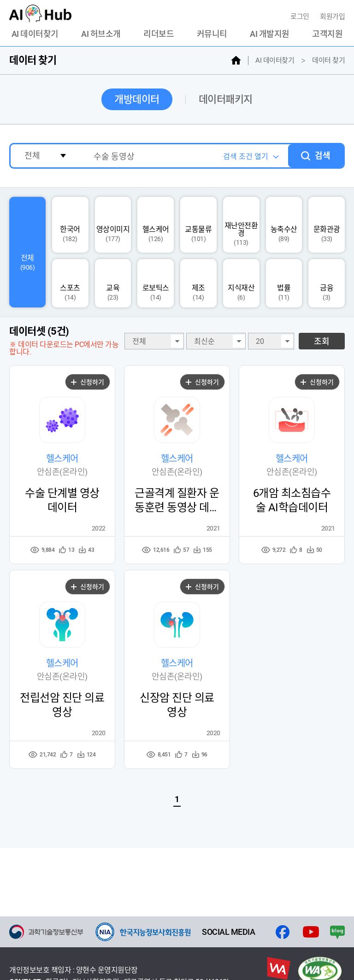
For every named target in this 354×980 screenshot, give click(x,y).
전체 (27, 252)
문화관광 (327, 225)
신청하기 (88, 382)
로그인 (301, 17)
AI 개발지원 (270, 34)
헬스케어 (156, 225)
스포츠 (70, 283)
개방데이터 (137, 99)
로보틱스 (156, 283)
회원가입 (332, 17)
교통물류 (198, 225)
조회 (322, 341)
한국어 (70, 225)
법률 (284, 283)
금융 (327, 283)
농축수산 (284, 225)
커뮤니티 (212, 34)
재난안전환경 (241, 225)
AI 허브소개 (101, 34)
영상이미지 (113, 225)
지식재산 (241, 283)
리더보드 (159, 34)
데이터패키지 (226, 99)
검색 (323, 156)
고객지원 (327, 34)
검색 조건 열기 (246, 156)
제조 (198, 283)
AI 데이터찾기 (35, 34)
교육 (113, 283)
